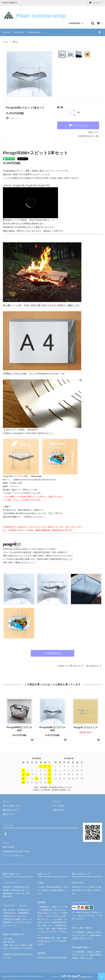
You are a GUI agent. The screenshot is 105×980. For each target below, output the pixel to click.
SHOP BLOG (34, 32)
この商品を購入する (52, 653)
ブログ (6, 843)
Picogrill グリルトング (86, 727)
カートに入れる (78, 125)
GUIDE (6, 32)
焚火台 (15, 42)
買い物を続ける (94, 666)
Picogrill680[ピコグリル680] (19, 729)
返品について (94, 132)
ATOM (12, 847)
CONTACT (19, 32)
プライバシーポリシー (13, 856)
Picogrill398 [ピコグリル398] (52, 729)
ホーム (6, 42)
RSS (5, 847)
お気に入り (13, 118)
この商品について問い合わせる (70, 666)
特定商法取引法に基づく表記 (16, 851)
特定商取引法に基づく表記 (89, 136)
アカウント (96, 2)
